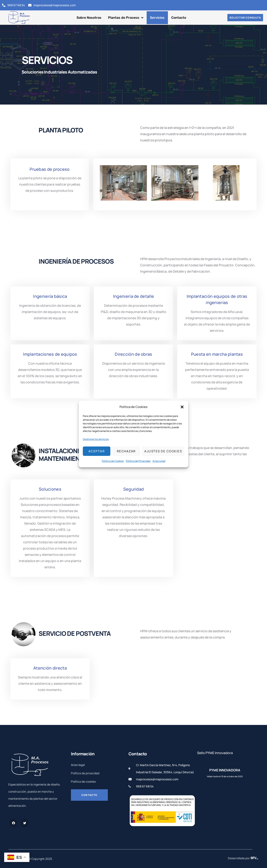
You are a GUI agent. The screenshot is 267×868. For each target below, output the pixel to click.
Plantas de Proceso (126, 18)
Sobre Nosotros (89, 18)
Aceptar (97, 451)
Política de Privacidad (138, 461)
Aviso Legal (159, 461)
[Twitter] (25, 823)
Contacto (179, 18)
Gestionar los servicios (96, 439)
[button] (182, 407)
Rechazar (126, 451)
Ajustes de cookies (163, 451)
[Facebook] (14, 823)
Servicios (157, 18)
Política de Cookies (113, 461)
